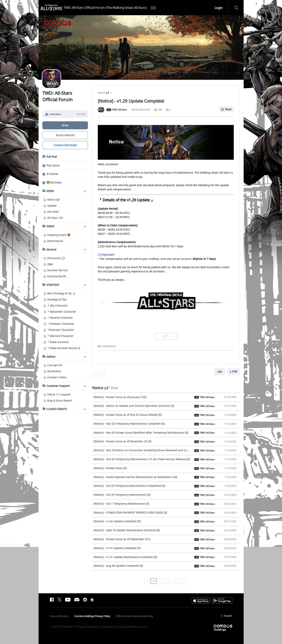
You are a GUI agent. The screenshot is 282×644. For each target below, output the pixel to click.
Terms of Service (59, 616)
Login (219, 8)
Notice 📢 (104, 93)
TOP (235, 372)
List (220, 372)
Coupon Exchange (65, 145)
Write (65, 125)
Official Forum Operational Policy (134, 616)
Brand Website (65, 135)
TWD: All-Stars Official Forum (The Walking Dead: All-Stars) (105, 8)
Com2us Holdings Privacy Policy (92, 616)
